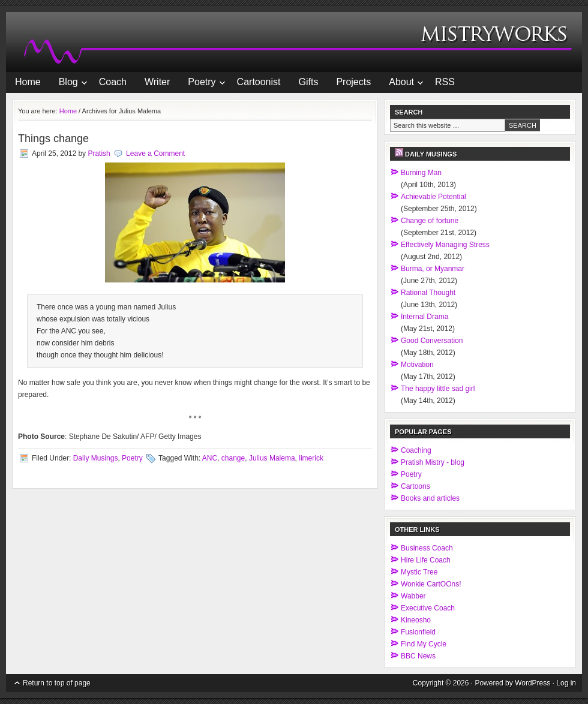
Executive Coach (428, 608)
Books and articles (430, 498)
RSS (445, 82)
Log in (566, 683)
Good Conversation (432, 341)
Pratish (99, 154)
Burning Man (421, 173)
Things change (53, 139)
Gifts (309, 82)
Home (28, 82)
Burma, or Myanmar (433, 269)
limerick (311, 458)
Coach (113, 82)
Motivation (417, 365)
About (401, 84)
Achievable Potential (433, 197)
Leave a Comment (155, 154)
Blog (68, 84)
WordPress (532, 683)
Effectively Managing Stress (445, 245)
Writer (157, 82)
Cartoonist (259, 82)
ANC (210, 458)
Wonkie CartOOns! (431, 584)
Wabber (413, 596)
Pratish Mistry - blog (433, 462)
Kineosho (416, 620)
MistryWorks (294, 42)
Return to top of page (57, 683)
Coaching (416, 450)
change (233, 458)
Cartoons (415, 486)
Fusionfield (418, 632)
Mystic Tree (419, 572)
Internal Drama (424, 317)
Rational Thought (428, 293)
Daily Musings (96, 458)
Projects (353, 82)
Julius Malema (272, 458)
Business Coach (427, 548)
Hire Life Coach (426, 560)
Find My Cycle (424, 644)
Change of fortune (430, 221)
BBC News (418, 656)
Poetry (202, 84)
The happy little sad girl (438, 389)
